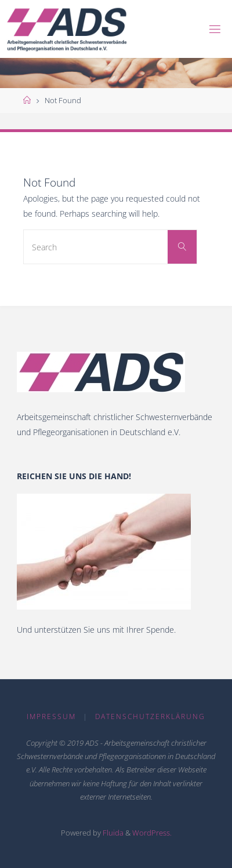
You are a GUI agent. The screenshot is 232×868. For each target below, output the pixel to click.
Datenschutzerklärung (150, 716)
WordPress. (152, 833)
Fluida (112, 833)
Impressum (51, 716)
